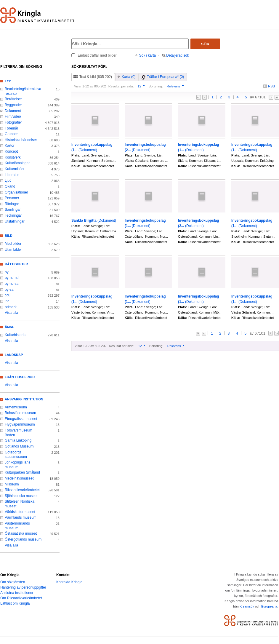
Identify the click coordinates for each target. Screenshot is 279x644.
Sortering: (156, 86)
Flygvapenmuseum (20, 424)
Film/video (13, 116)
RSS (271, 86)
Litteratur (12, 175)
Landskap (14, 355)
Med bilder (13, 244)
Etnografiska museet (21, 419)
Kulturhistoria (15, 335)
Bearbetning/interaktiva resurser (23, 91)
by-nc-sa (12, 284)
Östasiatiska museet (21, 533)
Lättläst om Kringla (15, 603)
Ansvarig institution (24, 399)
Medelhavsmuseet (19, 478)
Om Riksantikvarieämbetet (21, 598)
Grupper (11, 134)
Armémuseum (16, 407)
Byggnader (13, 105)
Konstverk (13, 157)
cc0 (8, 295)
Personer (12, 198)
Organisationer (16, 192)
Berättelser (13, 99)
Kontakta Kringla (69, 582)
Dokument (13, 111)
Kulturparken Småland (22, 472)
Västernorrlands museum (17, 526)
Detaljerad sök (178, 55)
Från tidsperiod (20, 377)
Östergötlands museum (23, 539)
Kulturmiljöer (15, 169)
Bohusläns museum (20, 413)
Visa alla (11, 313)
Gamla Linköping (18, 440)
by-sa (9, 290)
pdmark (11, 307)
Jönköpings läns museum (17, 465)
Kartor (10, 146)
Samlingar (13, 210)
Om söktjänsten (13, 582)
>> (277, 97)
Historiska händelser (21, 140)
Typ (8, 81)
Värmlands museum (21, 517)
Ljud (8, 180)
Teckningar (13, 215)
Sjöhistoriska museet (21, 496)
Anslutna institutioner (17, 593)
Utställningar (15, 221)
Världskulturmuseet (20, 512)
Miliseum (12, 484)
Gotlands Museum (19, 446)
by (7, 272)
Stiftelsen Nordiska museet (20, 504)
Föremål (11, 128)
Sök (205, 44)
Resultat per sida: (121, 86)
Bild (9, 236)
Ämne (9, 327)
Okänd (10, 186)
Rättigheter (16, 264)
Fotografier (13, 122)
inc (7, 301)
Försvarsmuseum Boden (19, 433)
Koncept (11, 151)
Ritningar (12, 204)
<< (199, 97)
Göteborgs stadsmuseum (16, 455)
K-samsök (247, 606)
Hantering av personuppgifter (23, 587)
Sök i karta (148, 55)
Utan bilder (13, 250)
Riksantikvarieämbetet (22, 490)
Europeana (269, 606)
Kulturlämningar (17, 163)
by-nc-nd (12, 278)
